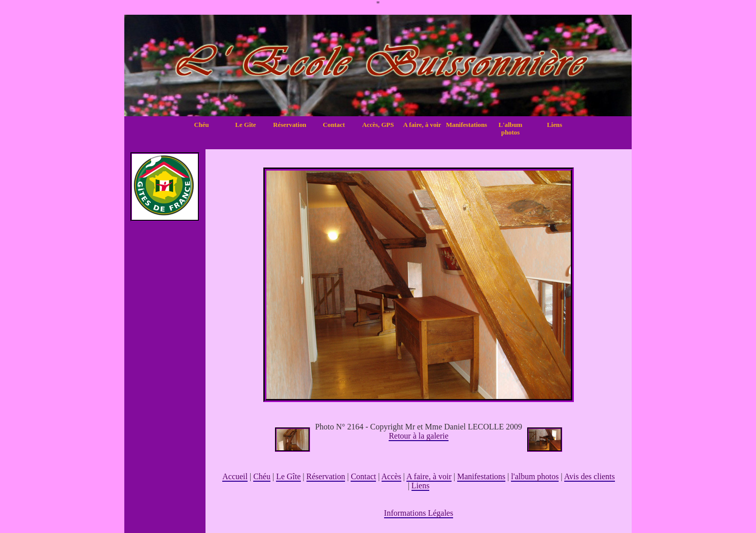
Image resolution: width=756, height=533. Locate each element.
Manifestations (466, 125)
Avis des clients (590, 476)
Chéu (201, 125)
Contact (334, 125)
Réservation (289, 125)
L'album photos (511, 129)
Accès (391, 476)
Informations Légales (419, 513)
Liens (555, 125)
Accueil (235, 476)
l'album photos (535, 476)
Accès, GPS (378, 125)
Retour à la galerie (419, 436)
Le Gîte (246, 125)
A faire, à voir (422, 125)
